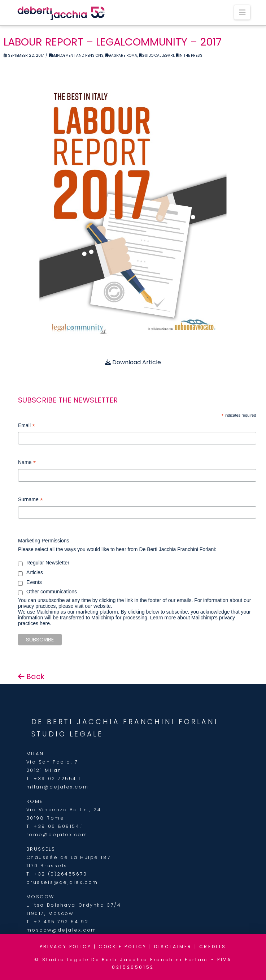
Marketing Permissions (44, 541)
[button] (242, 12)
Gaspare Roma (121, 55)
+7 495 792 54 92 (61, 922)
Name (27, 463)
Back (31, 676)
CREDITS (213, 947)
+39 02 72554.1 (57, 779)
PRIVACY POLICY (66, 947)
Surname (30, 500)
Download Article (133, 362)
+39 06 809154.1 (58, 826)
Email (27, 426)
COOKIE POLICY (123, 947)
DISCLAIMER (173, 947)
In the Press (189, 55)
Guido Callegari (156, 55)
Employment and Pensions (76, 55)
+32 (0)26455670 (60, 874)
